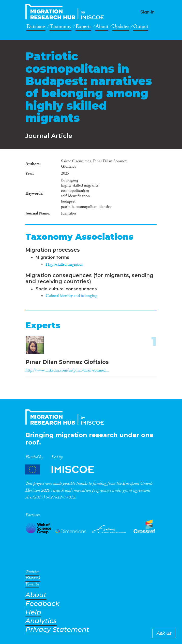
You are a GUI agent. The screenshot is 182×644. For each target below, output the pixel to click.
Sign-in (147, 12)
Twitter (32, 573)
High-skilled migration (65, 265)
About (102, 27)
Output (141, 27)
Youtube (32, 585)
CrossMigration (66, 12)
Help (33, 612)
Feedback (42, 604)
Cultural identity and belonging (72, 296)
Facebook (33, 579)
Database (36, 27)
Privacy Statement (57, 630)
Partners (64, 469)
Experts (83, 27)
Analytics (41, 621)
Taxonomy (60, 27)
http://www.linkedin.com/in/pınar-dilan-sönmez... (67, 371)
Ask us (164, 633)
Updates (121, 27)
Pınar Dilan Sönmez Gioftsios (67, 362)
